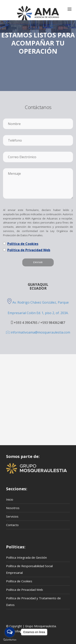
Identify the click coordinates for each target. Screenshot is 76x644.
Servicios (12, 516)
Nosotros (13, 508)
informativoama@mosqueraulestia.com (38, 332)
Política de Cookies (23, 244)
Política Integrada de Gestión (26, 557)
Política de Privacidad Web (29, 250)
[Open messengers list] (10, 632)
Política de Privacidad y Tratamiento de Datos (33, 601)
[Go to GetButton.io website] (10, 640)
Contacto (12, 525)
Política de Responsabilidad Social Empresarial (29, 569)
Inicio (10, 499)
